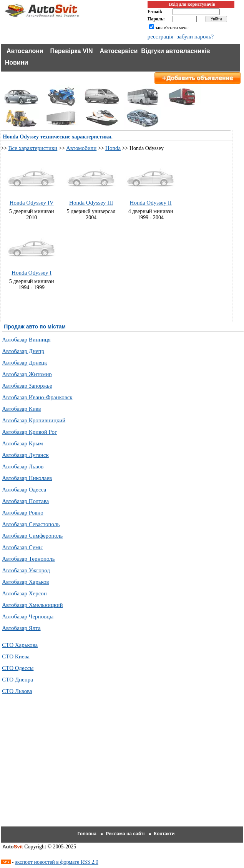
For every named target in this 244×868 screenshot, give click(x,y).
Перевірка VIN (71, 51)
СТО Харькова (20, 645)
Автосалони (25, 51)
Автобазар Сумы (22, 547)
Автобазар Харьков (25, 582)
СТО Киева (16, 656)
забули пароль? (195, 37)
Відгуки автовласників (175, 51)
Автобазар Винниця (26, 340)
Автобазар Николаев (27, 478)
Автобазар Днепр (23, 351)
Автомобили (81, 148)
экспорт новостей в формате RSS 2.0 (57, 862)
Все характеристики (33, 148)
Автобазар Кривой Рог (29, 432)
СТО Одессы (18, 668)
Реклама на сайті (125, 834)
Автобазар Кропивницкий (34, 420)
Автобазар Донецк (24, 363)
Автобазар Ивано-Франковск (37, 397)
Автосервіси (119, 51)
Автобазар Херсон (24, 593)
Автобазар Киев (21, 409)
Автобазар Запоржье (27, 386)
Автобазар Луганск (25, 455)
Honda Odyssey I (32, 273)
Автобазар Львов (23, 466)
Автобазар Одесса (24, 490)
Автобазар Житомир (27, 374)
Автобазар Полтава (25, 501)
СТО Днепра (17, 680)
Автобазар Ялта (21, 628)
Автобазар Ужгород (26, 570)
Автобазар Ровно (23, 513)
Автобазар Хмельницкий (32, 605)
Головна (87, 834)
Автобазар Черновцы (28, 616)
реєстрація (160, 37)
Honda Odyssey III (91, 203)
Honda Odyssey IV (32, 203)
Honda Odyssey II (151, 203)
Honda (113, 148)
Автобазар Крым (22, 443)
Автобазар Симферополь (32, 536)
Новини (17, 62)
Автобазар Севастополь (31, 524)
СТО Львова (17, 691)
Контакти (164, 834)
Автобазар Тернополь (28, 559)
